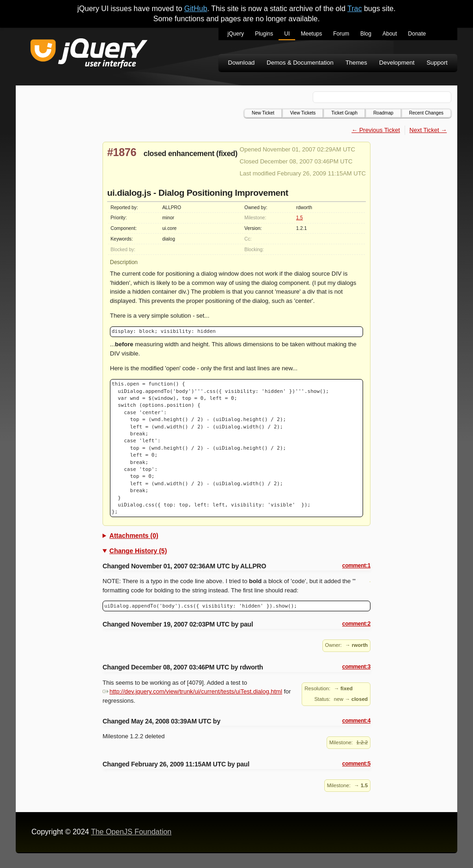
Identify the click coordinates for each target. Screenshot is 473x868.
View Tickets (303, 113)
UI (287, 34)
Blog (366, 34)
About (390, 34)
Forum (341, 34)
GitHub (196, 9)
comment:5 (356, 764)
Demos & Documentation (300, 63)
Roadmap (383, 113)
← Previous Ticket (376, 130)
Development (397, 63)
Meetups (311, 34)
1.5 (299, 218)
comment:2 (356, 624)
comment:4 (356, 721)
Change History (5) (138, 551)
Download (242, 63)
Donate (417, 34)
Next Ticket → (428, 130)
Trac (355, 9)
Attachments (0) (134, 536)
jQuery (236, 34)
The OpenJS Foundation (131, 832)
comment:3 (356, 667)
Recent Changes (427, 113)
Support (437, 63)
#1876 (122, 152)
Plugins (264, 34)
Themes (356, 63)
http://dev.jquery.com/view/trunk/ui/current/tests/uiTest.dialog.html (192, 691)
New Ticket (263, 113)
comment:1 (356, 566)
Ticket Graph (344, 113)
